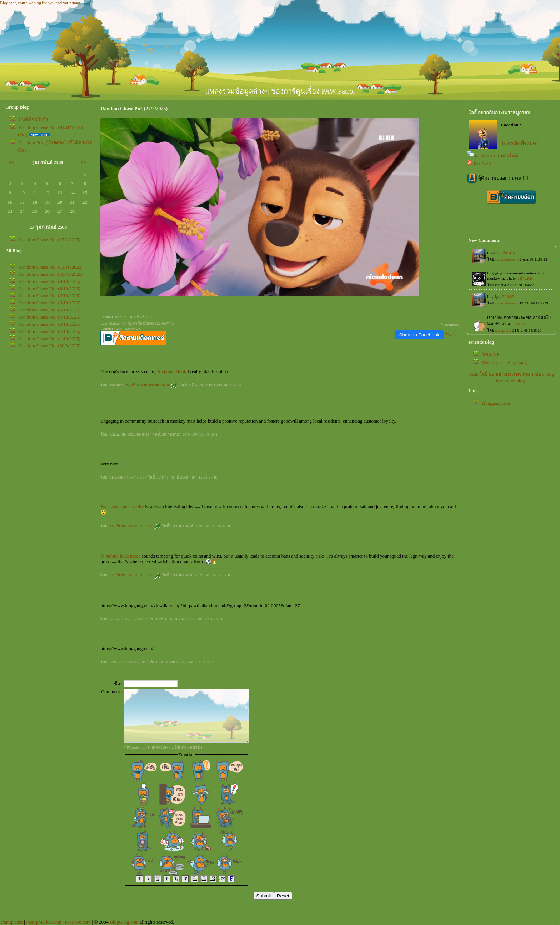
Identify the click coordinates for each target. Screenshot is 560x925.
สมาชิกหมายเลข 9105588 (135, 526)
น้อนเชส (491, 354)
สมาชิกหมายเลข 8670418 (151, 385)
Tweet (451, 334)
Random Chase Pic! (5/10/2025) (50, 310)
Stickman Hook (171, 371)
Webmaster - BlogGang (505, 362)
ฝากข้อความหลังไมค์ (497, 156)
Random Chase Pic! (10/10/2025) (51, 274)
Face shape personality (122, 507)
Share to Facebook (419, 335)
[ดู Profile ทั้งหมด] (519, 143)
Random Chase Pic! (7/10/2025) (50, 296)
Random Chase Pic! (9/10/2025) (50, 281)
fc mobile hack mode (120, 556)
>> (84, 162)
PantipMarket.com (44, 922)
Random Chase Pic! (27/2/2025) (50, 239)
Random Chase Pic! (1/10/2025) (50, 338)
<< (11, 162)
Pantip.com (12, 922)
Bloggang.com (496, 403)
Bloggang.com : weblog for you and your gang (40, 3)
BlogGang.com (124, 922)
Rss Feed (482, 164)
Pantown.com (78, 922)
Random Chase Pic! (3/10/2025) (50, 324)
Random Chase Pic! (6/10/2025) (50, 303)
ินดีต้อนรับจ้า (34, 119)
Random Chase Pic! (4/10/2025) (50, 317)
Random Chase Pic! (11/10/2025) (51, 267)
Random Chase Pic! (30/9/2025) (50, 346)
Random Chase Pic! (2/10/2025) (50, 331)
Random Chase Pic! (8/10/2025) (50, 288)
